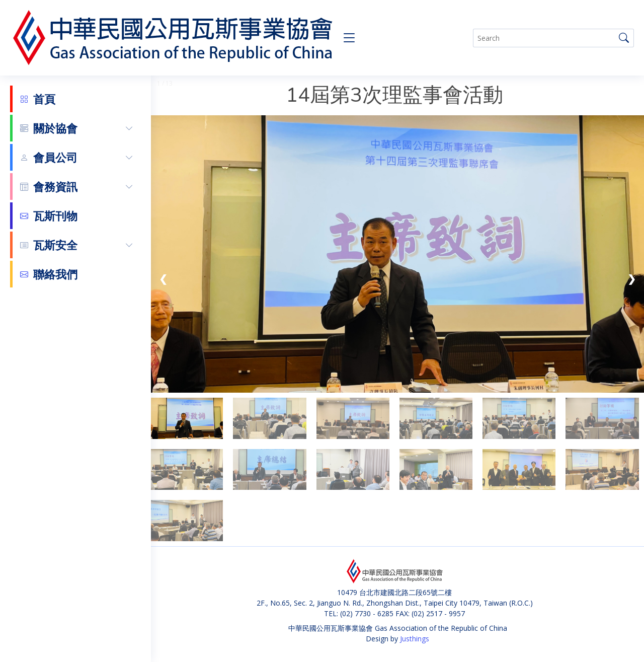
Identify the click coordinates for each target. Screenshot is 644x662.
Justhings (415, 639)
